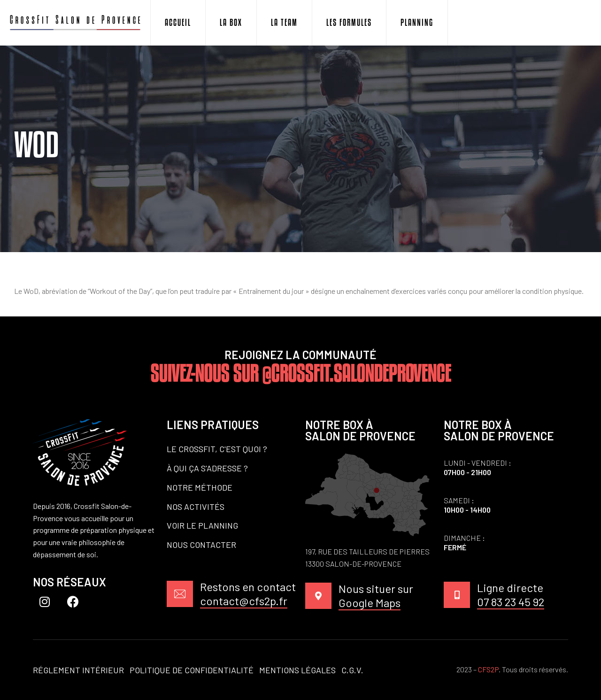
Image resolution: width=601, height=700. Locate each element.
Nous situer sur (376, 596)
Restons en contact (248, 594)
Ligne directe (511, 595)
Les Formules (349, 23)
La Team (284, 23)
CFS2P (488, 669)
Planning (417, 23)
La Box (231, 23)
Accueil (178, 23)
